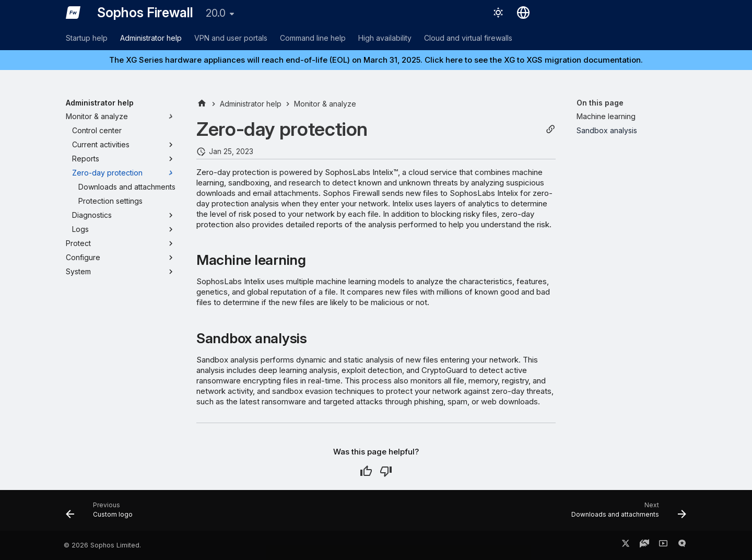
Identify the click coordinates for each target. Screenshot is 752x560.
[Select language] (523, 13)
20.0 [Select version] (216, 13)
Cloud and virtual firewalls (468, 38)
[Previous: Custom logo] (102, 514)
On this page (600, 103)
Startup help (87, 38)
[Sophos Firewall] (73, 13)
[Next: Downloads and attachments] (626, 514)
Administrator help (151, 38)
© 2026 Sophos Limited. (102, 545)
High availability (385, 38)
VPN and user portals (231, 38)
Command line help (313, 38)
